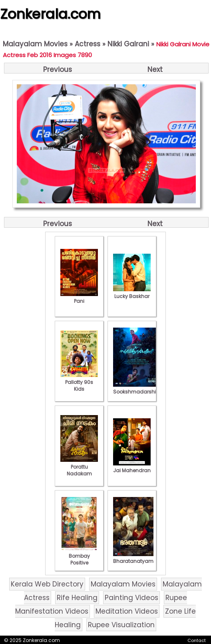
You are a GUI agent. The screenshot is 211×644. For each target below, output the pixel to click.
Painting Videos (131, 598)
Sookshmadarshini (137, 388)
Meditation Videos (127, 611)
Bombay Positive (79, 556)
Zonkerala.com (50, 14)
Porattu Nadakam (79, 467)
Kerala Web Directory (47, 584)
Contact (197, 640)
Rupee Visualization (121, 625)
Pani (79, 298)
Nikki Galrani (128, 44)
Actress (88, 44)
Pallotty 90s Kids (79, 382)
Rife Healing (77, 598)
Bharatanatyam (133, 558)
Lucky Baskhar (132, 293)
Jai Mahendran (132, 467)
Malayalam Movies (35, 44)
